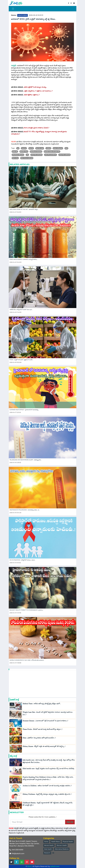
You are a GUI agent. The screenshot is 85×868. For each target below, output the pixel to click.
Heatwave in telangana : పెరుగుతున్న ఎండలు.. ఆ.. (25, 510)
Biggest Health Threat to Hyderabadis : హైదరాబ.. (27, 610)
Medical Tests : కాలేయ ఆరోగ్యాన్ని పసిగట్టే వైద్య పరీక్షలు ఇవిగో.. (42, 704)
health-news (23, 15)
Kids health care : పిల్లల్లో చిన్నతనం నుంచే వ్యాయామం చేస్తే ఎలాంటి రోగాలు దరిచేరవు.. (49, 769)
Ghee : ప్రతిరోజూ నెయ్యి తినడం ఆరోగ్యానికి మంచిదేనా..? (39, 738)
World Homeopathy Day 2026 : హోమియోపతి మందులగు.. (27, 660)
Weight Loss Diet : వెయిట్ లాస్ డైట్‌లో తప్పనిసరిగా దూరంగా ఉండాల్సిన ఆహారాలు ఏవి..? (48, 714)
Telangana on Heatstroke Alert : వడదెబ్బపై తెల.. (26, 460)
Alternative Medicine (62, 849)
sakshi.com (55, 866)
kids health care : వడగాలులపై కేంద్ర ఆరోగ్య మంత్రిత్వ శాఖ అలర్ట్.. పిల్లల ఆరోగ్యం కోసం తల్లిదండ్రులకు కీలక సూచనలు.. (49, 762)
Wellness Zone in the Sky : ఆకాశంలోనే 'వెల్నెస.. (24, 209)
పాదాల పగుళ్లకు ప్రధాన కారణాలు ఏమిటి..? (36, 128)
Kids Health (48, 849)
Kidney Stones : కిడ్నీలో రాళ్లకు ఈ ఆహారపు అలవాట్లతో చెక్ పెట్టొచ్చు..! (44, 747)
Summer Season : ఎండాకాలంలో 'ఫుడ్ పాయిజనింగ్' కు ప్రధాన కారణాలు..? (46, 721)
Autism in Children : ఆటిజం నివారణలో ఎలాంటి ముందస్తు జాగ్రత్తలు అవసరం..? (47, 786)
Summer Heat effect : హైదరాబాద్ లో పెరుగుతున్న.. (24, 410)
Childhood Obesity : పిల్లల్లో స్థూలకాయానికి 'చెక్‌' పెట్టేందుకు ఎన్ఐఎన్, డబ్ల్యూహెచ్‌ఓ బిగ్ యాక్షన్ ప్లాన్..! (48, 804)
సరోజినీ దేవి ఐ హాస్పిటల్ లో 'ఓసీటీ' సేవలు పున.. (21, 310)
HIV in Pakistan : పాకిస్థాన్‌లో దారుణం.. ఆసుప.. (22, 560)
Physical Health (68, 842)
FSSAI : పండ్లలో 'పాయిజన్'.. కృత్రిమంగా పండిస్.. (21, 360)
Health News (55, 842)
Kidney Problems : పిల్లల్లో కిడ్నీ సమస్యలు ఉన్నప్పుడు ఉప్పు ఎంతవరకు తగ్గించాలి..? (47, 795)
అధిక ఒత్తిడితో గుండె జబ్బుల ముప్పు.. (35, 87)
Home (46, 842)
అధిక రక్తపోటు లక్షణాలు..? (32, 95)
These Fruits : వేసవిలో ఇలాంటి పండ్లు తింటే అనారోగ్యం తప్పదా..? (42, 730)
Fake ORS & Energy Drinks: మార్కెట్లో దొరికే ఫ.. (24, 259)
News (29, 866)
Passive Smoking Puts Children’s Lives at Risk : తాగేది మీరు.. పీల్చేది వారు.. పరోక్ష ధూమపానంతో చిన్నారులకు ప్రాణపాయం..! (48, 779)
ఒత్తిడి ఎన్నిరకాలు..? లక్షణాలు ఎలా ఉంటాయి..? (38, 91)
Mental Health (49, 845)
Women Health (62, 845)
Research (47, 853)
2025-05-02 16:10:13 (36, 15)
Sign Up (70, 822)
